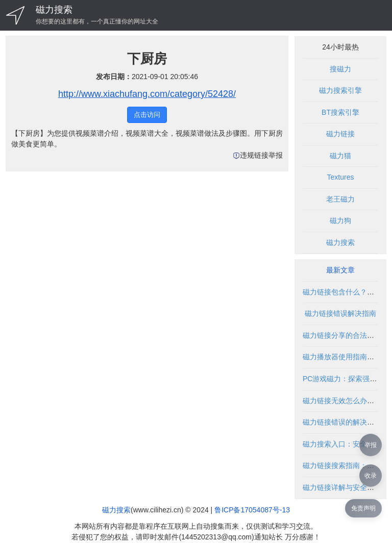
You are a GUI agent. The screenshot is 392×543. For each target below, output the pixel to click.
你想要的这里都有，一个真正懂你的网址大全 (97, 21)
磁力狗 (340, 220)
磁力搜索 (54, 10)
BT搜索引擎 (340, 112)
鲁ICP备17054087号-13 (252, 510)
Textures (341, 177)
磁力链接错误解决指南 (340, 313)
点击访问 (147, 115)
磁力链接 (340, 134)
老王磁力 (340, 199)
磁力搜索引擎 (340, 90)
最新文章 (340, 270)
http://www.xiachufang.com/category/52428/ (147, 94)
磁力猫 (340, 156)
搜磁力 (340, 69)
